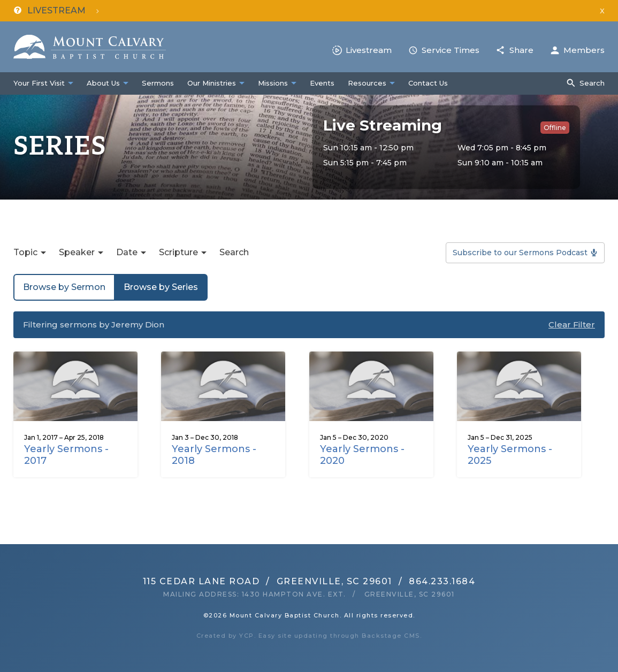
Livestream (369, 50)
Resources (367, 83)
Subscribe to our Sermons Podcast (520, 253)
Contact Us (428, 83)
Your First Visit (39, 83)
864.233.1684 (442, 581)
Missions (273, 83)
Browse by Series (161, 287)
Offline (555, 128)
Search (592, 83)
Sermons (158, 83)
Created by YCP (225, 636)
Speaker (77, 252)
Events (322, 83)
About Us (103, 83)
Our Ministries (212, 83)
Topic (25, 252)
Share (521, 50)
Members (584, 50)
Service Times (451, 50)
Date (127, 252)
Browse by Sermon (64, 287)
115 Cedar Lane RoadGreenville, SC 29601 (268, 581)
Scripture (178, 252)
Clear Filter (572, 324)
